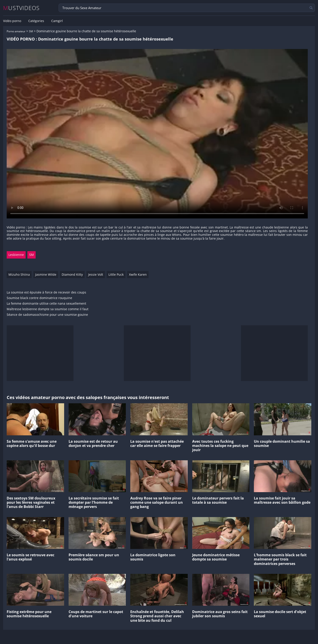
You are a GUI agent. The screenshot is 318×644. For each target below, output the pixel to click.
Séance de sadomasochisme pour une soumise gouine (47, 315)
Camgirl (57, 21)
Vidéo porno (12, 21)
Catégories (36, 21)
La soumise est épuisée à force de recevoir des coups (46, 292)
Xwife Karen (138, 274)
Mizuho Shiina (19, 274)
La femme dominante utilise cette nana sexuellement (46, 304)
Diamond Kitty (72, 274)
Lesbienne (16, 255)
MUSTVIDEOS (21, 8)
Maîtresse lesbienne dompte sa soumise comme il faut (48, 309)
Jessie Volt (96, 274)
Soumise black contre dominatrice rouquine (39, 298)
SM (31, 31)
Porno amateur (16, 31)
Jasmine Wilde (46, 274)
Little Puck (116, 274)
